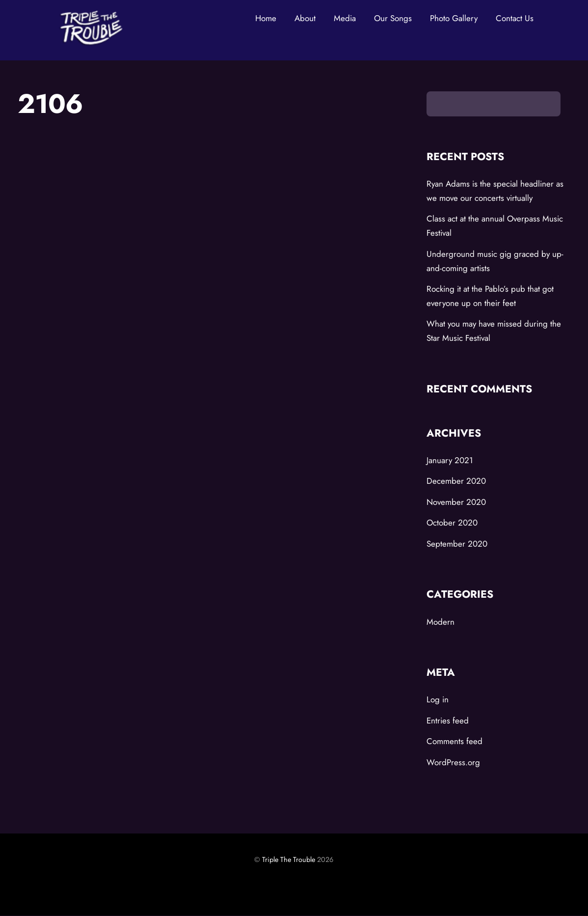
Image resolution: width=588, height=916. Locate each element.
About (305, 18)
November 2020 (456, 502)
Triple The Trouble (289, 860)
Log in (438, 700)
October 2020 (452, 523)
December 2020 (456, 481)
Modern (441, 622)
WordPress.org (453, 762)
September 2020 (457, 544)
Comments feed (454, 742)
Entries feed (448, 721)
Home (266, 18)
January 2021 (450, 460)
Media (345, 18)
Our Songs (393, 18)
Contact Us (515, 18)
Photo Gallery (454, 18)
